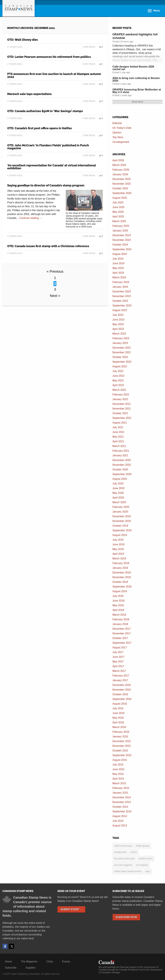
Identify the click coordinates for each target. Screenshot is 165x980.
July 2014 (118, 821)
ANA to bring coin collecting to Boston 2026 (136, 79)
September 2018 (122, 587)
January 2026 (120, 174)
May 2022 (118, 380)
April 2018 (118, 610)
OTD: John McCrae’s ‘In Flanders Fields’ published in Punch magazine (48, 147)
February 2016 (121, 732)
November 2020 (122, 465)
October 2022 (120, 357)
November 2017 (122, 633)
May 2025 (118, 212)
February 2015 (121, 788)
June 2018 (119, 601)
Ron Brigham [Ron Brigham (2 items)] (142, 865)
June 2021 (119, 432)
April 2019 (118, 554)
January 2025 (120, 231)
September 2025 (122, 193)
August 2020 (120, 479)
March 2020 (119, 502)
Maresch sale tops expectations (29, 94)
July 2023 (118, 315)
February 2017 (121, 676)
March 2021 (119, 446)
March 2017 (119, 671)
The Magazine (29, 962)
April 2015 (118, 779)
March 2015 (119, 783)
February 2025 (121, 226)
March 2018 (119, 615)
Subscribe (11, 968)
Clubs (50, 962)
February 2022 (121, 395)
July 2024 (118, 259)
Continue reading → (31, 218)
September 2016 (122, 699)
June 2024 (119, 263)
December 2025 (122, 179)
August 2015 (120, 760)
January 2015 (120, 793)
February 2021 (121, 451)
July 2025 (118, 202)
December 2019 (122, 516)
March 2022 (119, 390)
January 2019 (120, 568)
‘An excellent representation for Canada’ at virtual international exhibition (52, 167)
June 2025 (119, 207)
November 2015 (122, 746)
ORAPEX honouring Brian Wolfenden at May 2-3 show (137, 91)
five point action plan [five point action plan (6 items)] (124, 859)
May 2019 (118, 549)
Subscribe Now (126, 917)
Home (8, 962)
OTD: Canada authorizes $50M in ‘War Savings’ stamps (45, 111)
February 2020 (121, 507)
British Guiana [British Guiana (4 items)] (143, 846)
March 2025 (119, 221)
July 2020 (118, 484)
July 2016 (118, 708)
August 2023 (120, 310)
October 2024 (120, 245)
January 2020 (120, 512)
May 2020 (118, 493)
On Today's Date (122, 128)
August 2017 (120, 647)
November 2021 (122, 409)
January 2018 (120, 624)
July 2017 (118, 652)
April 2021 (118, 441)
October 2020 (120, 469)
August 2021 (120, 423)
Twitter (11, 946)
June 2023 (119, 320)
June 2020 (119, 488)
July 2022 (118, 371)
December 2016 (122, 685)
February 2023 (121, 338)
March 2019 (119, 558)
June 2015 (119, 769)
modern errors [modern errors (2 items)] (146, 859)
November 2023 (122, 296)
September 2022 (122, 362)
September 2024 (122, 249)
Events (66, 962)
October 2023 (120, 301)
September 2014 (122, 811)
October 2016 (120, 694)
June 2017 (119, 657)
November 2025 (122, 184)
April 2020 (118, 498)
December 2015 (122, 741)
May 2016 (118, 718)
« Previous (55, 271)
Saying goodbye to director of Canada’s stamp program (46, 185)
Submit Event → (71, 909)
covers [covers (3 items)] (133, 852)
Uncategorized (121, 142)
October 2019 (120, 526)
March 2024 (119, 277)
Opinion (117, 133)
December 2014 (122, 797)
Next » (55, 296)
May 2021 (118, 437)
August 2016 (120, 704)
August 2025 (120, 198)
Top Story (118, 137)
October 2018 (120, 582)
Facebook (5, 946)
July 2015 (118, 765)
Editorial (117, 123)
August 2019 (120, 535)
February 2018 (121, 619)
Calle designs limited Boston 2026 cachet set (133, 68)
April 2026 (118, 160)
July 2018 (118, 596)
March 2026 (119, 165)
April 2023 (118, 329)
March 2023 (119, 334)
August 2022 (120, 366)
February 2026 (121, 170)
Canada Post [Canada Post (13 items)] (120, 852)
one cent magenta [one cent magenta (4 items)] (123, 865)
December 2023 (122, 291)
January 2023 (120, 343)
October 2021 (120, 413)
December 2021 (122, 404)
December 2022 (122, 348)
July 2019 (118, 540)
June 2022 (119, 376)
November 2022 (122, 352)
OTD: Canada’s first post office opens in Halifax (40, 128)
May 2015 (118, 774)
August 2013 (120, 825)
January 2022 (120, 399)
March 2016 (119, 727)
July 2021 (118, 427)
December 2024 (122, 235)
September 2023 (122, 306)
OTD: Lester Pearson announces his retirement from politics (49, 57)
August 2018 (120, 591)
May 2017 (118, 662)
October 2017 (120, 638)
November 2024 (122, 240)
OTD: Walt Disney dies (23, 40)
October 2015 (120, 751)
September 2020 (122, 474)
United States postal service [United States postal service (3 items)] (128, 871)
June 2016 (119, 713)
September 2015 (122, 755)
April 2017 (118, 666)
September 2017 (122, 643)
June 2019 (119, 544)
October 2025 (120, 188)
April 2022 (118, 385)
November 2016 (122, 690)
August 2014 (120, 816)
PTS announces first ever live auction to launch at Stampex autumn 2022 (54, 75)
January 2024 (120, 287)
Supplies (31, 968)
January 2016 (120, 736)
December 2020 (122, 460)
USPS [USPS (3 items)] (148, 871)
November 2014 (122, 802)
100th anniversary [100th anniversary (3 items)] (123, 846)
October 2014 (120, 807)
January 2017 (120, 680)
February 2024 (121, 282)
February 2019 (121, 563)
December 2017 (122, 629)
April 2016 (118, 722)
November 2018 (122, 577)
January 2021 (120, 455)
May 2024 (118, 268)
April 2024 (118, 273)
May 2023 (118, 324)
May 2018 (118, 605)
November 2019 (122, 521)
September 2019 (122, 530)
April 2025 (118, 217)
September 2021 (122, 418)
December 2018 (122, 573)
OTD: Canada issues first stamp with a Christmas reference (48, 246)
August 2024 (120, 254)
